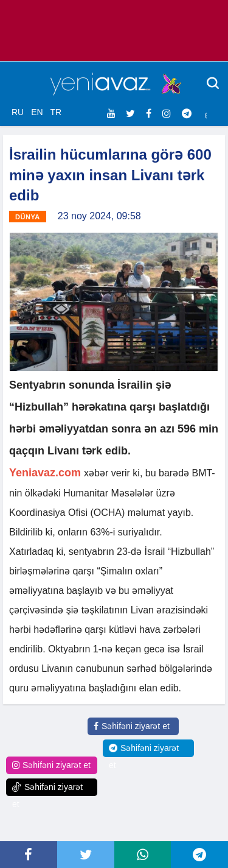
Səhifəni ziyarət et (132, 726)
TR (56, 112)
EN (37, 112)
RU (18, 112)
